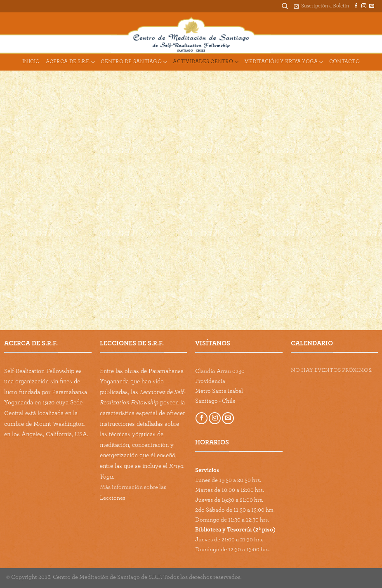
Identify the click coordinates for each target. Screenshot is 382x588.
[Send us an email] (372, 6)
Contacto (344, 62)
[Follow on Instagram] (364, 6)
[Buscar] (285, 6)
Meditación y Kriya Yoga (284, 62)
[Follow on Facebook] (356, 6)
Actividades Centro (206, 62)
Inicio (31, 62)
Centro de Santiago (134, 62)
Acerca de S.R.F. (71, 62)
